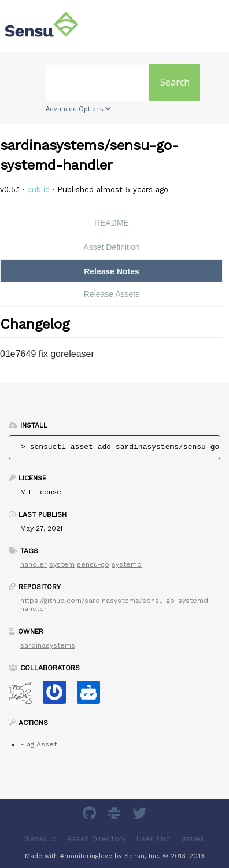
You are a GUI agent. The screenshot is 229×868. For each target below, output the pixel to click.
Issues (192, 839)
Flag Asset (38, 744)
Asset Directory (97, 839)
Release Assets (112, 294)
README (112, 223)
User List (153, 839)
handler (34, 564)
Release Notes (112, 271)
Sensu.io (41, 839)
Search (175, 82)
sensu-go (93, 564)
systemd (127, 564)
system (62, 564)
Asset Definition (111, 247)
